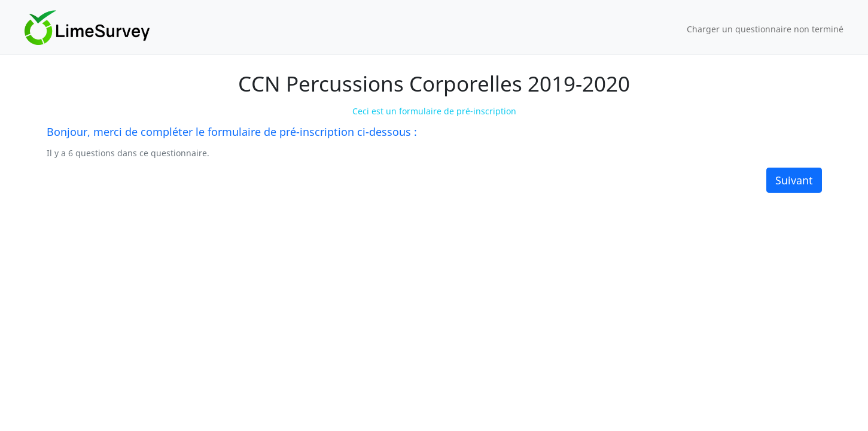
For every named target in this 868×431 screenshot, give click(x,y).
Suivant (794, 180)
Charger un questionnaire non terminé (765, 29)
